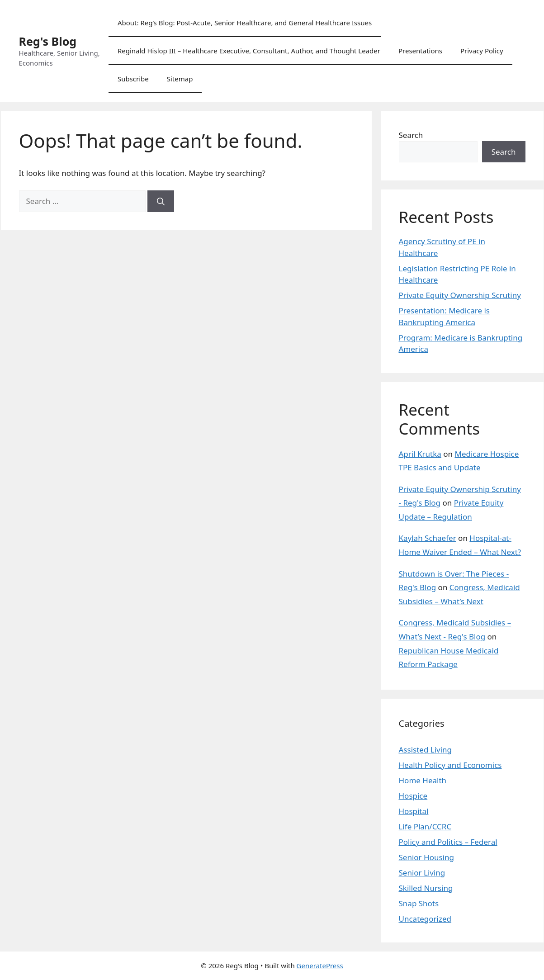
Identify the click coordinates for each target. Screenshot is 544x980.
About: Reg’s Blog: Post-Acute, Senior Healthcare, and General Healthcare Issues (245, 23)
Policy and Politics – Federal (448, 842)
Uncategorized (425, 919)
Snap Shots (419, 903)
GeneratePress (320, 966)
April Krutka (420, 454)
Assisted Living (426, 750)
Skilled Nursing (426, 888)
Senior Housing (426, 857)
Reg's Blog (48, 41)
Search (411, 135)
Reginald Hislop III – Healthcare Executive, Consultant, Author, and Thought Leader (249, 51)
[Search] (161, 201)
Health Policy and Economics (450, 765)
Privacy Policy (482, 51)
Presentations (420, 51)
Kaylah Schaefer (428, 538)
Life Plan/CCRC (425, 826)
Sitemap (180, 79)
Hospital (414, 811)
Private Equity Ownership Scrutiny (460, 295)
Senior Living (422, 873)
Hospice (413, 796)
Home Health (423, 780)
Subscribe (133, 79)
